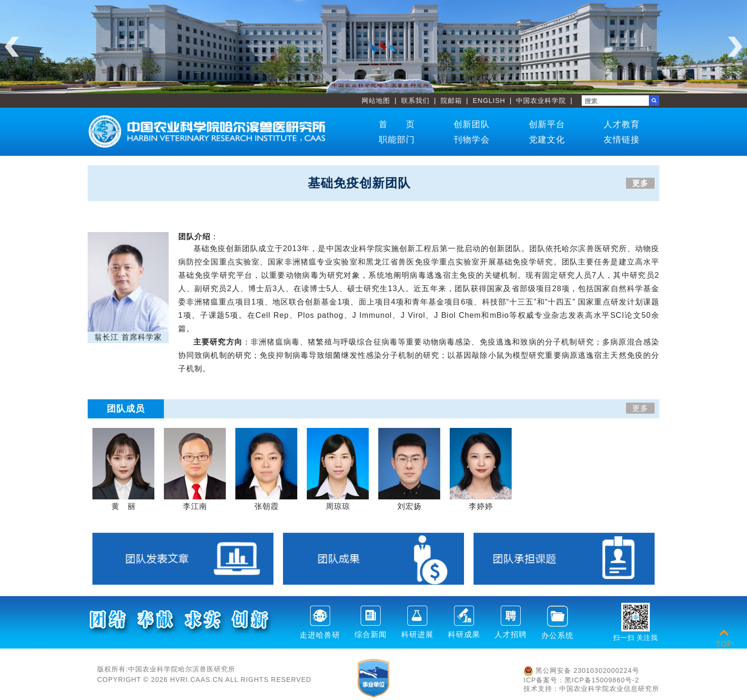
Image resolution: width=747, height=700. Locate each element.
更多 (640, 183)
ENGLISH (489, 101)
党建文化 (547, 140)
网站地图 (376, 101)
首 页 (397, 124)
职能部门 (397, 140)
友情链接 (622, 140)
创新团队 (472, 124)
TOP (724, 638)
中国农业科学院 (541, 101)
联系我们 (415, 101)
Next (735, 47)
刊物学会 (472, 140)
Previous (12, 47)
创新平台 (547, 124)
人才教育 (622, 124)
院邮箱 (451, 101)
